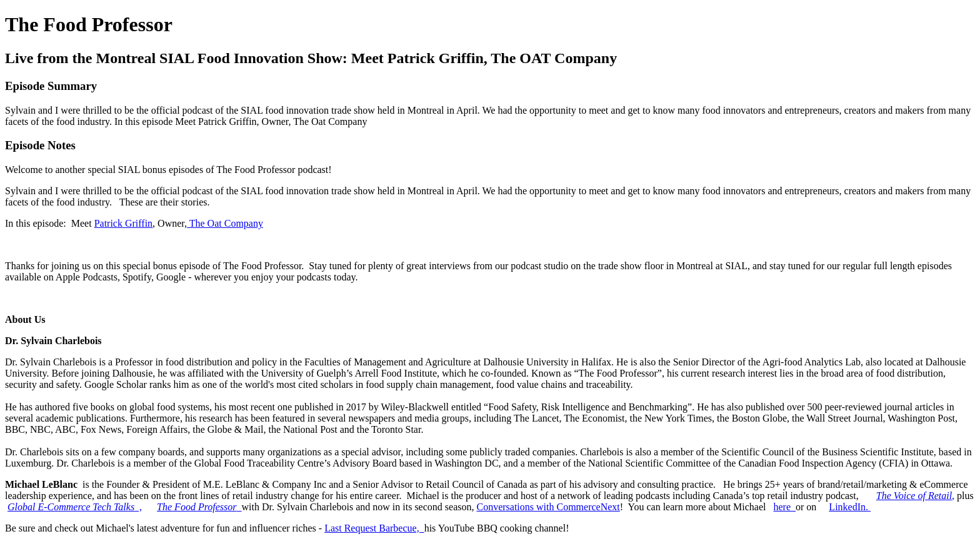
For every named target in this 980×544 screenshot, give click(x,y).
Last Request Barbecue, (374, 528)
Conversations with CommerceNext (548, 507)
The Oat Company (225, 223)
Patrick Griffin (123, 223)
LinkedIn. (850, 507)
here (785, 507)
